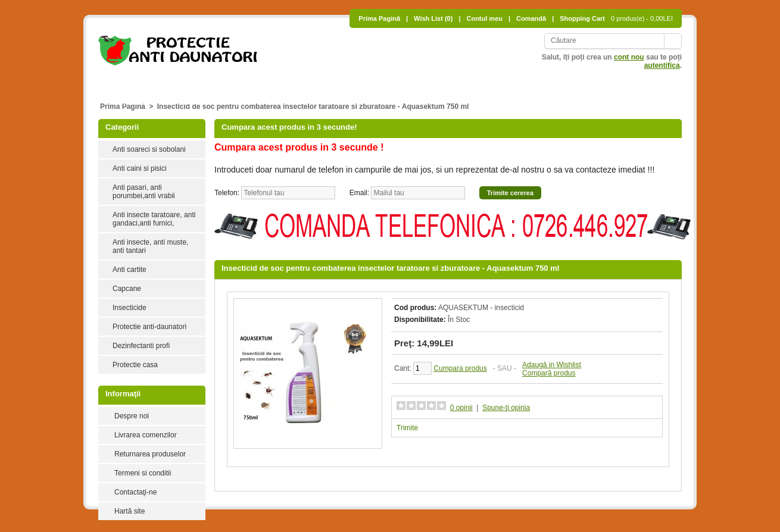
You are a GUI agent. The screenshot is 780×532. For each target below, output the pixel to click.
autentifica (662, 65)
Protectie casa (135, 365)
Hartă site (130, 511)
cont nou (629, 57)
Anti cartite (595, 80)
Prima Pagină (379, 18)
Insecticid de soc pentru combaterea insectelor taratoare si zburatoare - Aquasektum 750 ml (313, 107)
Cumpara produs (460, 368)
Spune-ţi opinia (506, 408)
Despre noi (132, 416)
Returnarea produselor (150, 454)
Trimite (407, 428)
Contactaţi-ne (135, 492)
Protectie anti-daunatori (214, 102)
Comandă (531, 18)
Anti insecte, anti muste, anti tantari (497, 80)
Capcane (646, 80)
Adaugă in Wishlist (552, 365)
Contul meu (484, 18)
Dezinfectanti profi (141, 346)
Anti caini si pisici (247, 80)
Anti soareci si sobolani (159, 80)
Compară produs (549, 373)
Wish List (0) (433, 18)
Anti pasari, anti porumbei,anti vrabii (357, 80)
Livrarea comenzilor (146, 435)
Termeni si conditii (143, 473)
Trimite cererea (510, 193)
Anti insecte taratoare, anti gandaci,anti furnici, (154, 219)
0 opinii (461, 408)
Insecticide (138, 102)
